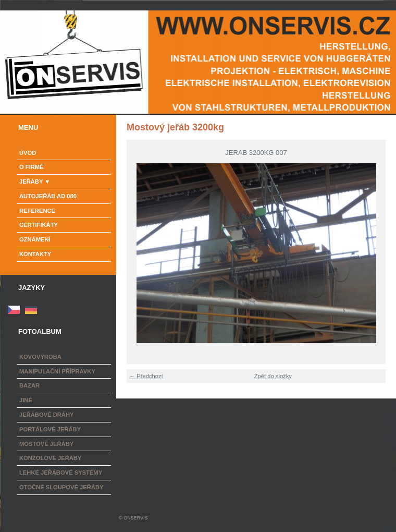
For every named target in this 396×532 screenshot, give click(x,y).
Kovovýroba (40, 357)
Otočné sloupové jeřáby (61, 487)
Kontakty (35, 254)
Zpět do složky (273, 376)
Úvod (28, 153)
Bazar (29, 385)
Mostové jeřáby (46, 444)
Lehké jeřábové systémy (61, 473)
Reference (37, 211)
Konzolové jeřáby (50, 458)
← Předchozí (146, 376)
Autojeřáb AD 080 (48, 196)
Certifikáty (39, 225)
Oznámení (35, 239)
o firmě (32, 167)
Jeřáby (31, 182)
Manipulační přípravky (57, 371)
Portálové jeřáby (50, 429)
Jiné (26, 400)
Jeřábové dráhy (46, 415)
